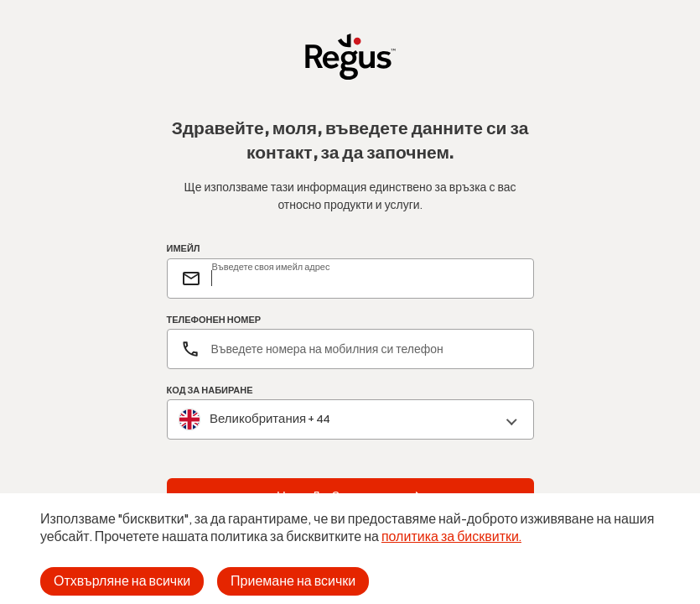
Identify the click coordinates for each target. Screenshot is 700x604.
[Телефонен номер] (350, 349)
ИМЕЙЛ (184, 249)
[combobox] (350, 420)
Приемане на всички (293, 581)
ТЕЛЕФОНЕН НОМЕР (214, 320)
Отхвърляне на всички (122, 581)
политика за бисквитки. (451, 536)
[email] (366, 279)
